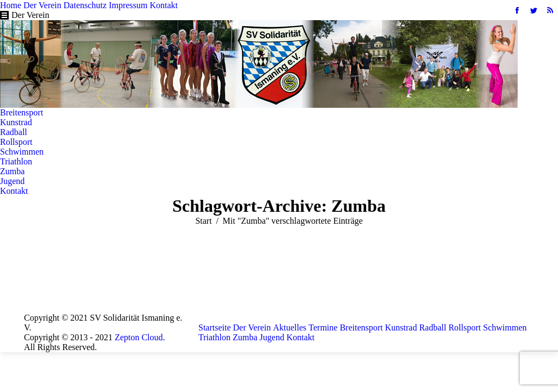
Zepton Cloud (138, 337)
